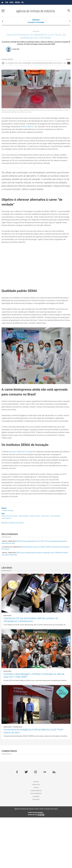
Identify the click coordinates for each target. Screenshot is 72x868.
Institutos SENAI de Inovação (23, 494)
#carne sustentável (7, 569)
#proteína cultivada (37, 566)
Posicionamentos (36, 841)
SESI (11, 2)
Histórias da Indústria (12, 598)
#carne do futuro (48, 566)
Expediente (36, 850)
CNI (7, 2)
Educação (7, 666)
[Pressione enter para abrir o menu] (3, 11)
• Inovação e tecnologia (8, 560)
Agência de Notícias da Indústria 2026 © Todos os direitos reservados (36, 860)
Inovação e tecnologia (36, 22)
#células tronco (6, 566)
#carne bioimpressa (59, 566)
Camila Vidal (16, 50)
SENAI (17, 2)
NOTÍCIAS (36, 20)
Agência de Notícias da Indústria (14, 573)
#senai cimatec (15, 566)
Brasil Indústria (9, 592)
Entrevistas (36, 835)
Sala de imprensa (36, 844)
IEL (23, 2)
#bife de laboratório (25, 566)
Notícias (36, 832)
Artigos (36, 838)
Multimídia (36, 847)
